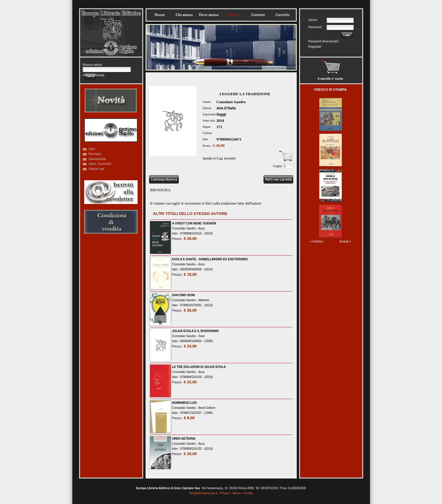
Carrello (283, 15)
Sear (201, 336)
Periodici (95, 154)
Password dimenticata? (324, 41)
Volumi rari (96, 169)
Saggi (221, 114)
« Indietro (317, 241)
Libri (92, 149)
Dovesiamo (209, 15)
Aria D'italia (226, 108)
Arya (201, 228)
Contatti (258, 15)
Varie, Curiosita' (100, 164)
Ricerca (233, 15)
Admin (237, 493)
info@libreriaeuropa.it (203, 493)
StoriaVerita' (98, 159)
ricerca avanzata (94, 75)
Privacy (225, 493)
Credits (248, 493)
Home (159, 15)
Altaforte (204, 300)
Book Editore (207, 408)
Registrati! (315, 47)
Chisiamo (184, 15)
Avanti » (345, 241)
